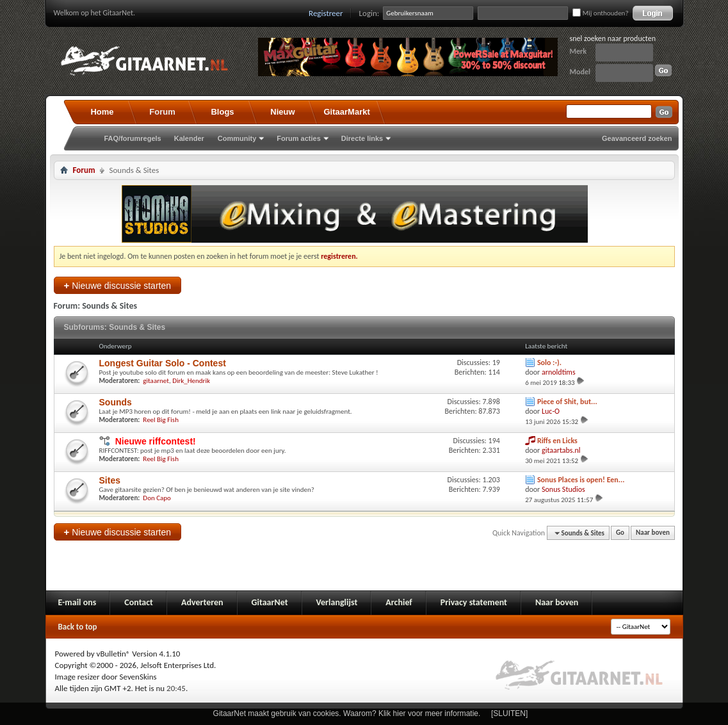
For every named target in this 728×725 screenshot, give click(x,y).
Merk (578, 51)
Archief (399, 602)
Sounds (116, 402)
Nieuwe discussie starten (118, 285)
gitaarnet (156, 381)
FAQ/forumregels (133, 138)
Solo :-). (549, 362)
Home (102, 112)
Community (237, 138)
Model (580, 72)
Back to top (78, 627)
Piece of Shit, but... (567, 402)
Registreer (326, 13)
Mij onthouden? (600, 13)
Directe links (362, 138)
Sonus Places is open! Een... (581, 480)
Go (620, 533)
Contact (139, 602)
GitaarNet (270, 602)
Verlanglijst (337, 602)
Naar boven (653, 533)
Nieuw (282, 112)
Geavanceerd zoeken (637, 138)
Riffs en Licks (557, 441)
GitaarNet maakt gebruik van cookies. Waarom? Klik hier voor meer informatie (346, 713)
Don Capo (157, 498)
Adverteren (202, 602)
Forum (162, 112)
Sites (110, 480)
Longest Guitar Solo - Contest (163, 363)
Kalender (189, 138)
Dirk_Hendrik (191, 381)
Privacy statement (474, 602)
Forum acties (298, 138)
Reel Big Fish (161, 420)
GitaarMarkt (347, 112)
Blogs (222, 112)
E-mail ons (77, 602)
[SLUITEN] (509, 713)
